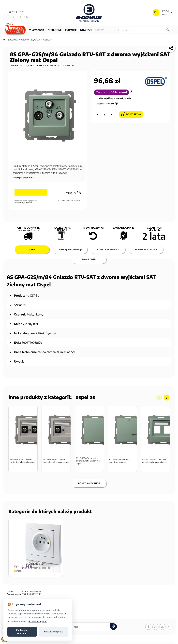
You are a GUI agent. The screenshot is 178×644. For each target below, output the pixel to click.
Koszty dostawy (108, 250)
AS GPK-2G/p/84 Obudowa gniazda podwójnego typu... (154, 465)
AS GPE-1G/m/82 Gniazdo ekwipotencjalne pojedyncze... (56, 465)
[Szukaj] (168, 30)
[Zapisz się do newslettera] (114, 631)
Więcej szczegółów (24, 178)
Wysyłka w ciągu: (103, 92)
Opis (32, 250)
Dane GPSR (89, 260)
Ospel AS (85, 397)
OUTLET (99, 30)
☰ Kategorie (37, 30)
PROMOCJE (71, 30)
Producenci (55, 30)
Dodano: (10, 596)
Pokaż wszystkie (89, 488)
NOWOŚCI (86, 30)
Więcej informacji (70, 250)
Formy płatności (146, 250)
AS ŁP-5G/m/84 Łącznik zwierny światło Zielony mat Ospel (88, 465)
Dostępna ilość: (102, 104)
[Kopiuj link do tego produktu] (171, 48)
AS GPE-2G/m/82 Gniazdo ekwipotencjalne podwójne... (22, 465)
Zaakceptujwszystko (22, 632)
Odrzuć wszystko (54, 632)
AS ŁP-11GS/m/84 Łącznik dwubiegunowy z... (120, 465)
